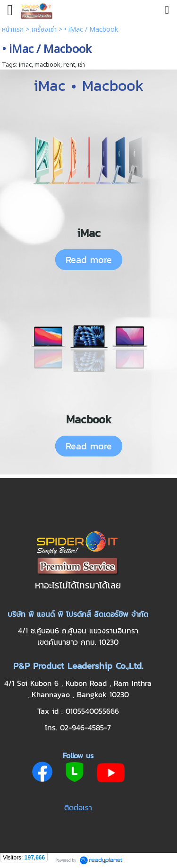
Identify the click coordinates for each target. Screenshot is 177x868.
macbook (47, 65)
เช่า (81, 65)
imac (25, 65)
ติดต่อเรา (78, 807)
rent (69, 65)
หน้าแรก (13, 30)
